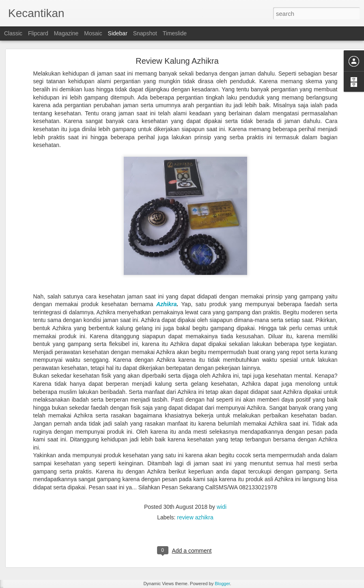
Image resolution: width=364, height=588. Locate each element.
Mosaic (93, 33)
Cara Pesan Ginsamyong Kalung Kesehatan (68, 561)
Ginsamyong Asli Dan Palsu (265, 531)
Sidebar (118, 33)
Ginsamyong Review (330, 531)
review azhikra (195, 475)
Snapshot (145, 33)
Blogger (222, 584)
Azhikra (167, 262)
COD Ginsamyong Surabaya (51, 543)
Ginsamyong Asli (206, 531)
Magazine (66, 33)
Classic (13, 33)
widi (222, 465)
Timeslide (175, 33)
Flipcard (38, 33)
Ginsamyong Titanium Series (51, 525)
